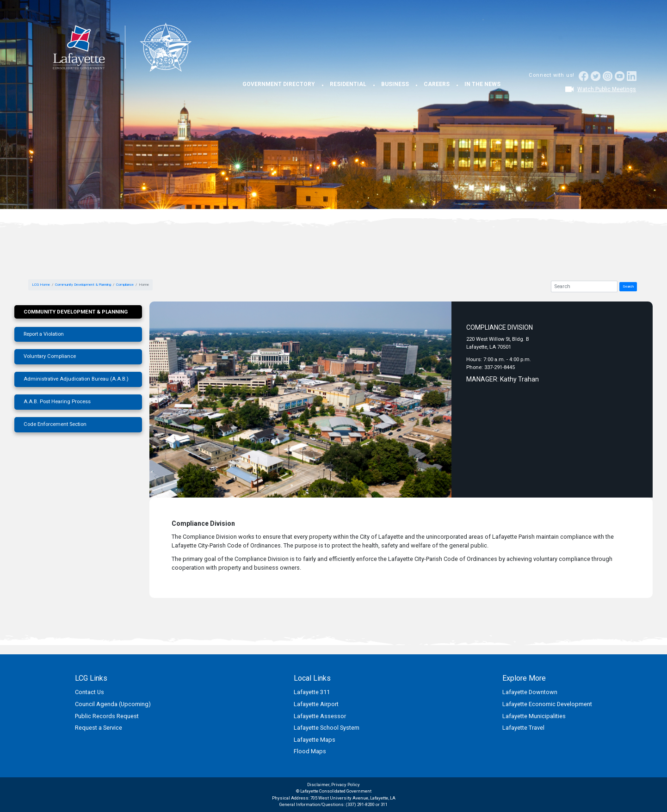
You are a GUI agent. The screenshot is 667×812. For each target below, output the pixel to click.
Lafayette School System (327, 728)
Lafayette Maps (315, 740)
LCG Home (41, 285)
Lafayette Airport (316, 704)
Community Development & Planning (83, 285)
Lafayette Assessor (320, 716)
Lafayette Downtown (530, 692)
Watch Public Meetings (607, 89)
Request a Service (99, 728)
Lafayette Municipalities (534, 716)
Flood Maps (310, 751)
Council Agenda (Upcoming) (113, 704)
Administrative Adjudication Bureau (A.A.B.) (76, 379)
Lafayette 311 (312, 692)
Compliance (125, 285)
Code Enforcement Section (55, 424)
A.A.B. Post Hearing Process (57, 402)
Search (628, 286)
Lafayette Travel (523, 728)
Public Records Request (107, 716)
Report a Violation (44, 334)
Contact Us (90, 692)
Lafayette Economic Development (547, 704)
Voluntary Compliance (50, 356)
